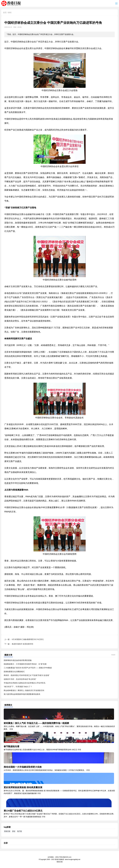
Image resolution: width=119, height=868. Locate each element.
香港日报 (12, 4)
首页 (5, 13)
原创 (14, 831)
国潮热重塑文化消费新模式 (14, 672)
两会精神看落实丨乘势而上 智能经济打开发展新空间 (24, 690)
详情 (11, 729)
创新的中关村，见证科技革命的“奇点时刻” (20, 679)
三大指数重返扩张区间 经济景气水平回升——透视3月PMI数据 (28, 668)
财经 (10, 13)
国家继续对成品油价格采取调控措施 (18, 660)
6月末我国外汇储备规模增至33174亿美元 (28, 639)
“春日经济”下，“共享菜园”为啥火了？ (18, 687)
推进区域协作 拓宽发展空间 (22, 644)
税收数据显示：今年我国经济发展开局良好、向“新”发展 (25, 664)
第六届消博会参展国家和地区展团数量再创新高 (22, 694)
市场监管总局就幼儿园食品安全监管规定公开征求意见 (25, 683)
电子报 (19, 831)
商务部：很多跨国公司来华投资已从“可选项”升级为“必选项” (27, 675)
